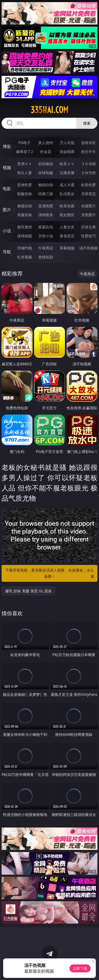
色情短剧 (46, 257)
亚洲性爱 (25, 185)
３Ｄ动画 (88, 164)
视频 (7, 168)
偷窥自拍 (25, 206)
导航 (7, 252)
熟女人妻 (25, 173)
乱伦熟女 (67, 194)
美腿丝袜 (25, 215)
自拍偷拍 (46, 164)
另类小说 (46, 236)
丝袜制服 (46, 173)
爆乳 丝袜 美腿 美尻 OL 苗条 (29, 591)
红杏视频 (25, 257)
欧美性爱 (88, 185)
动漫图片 (88, 206)
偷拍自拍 (46, 185)
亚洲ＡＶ (25, 164)
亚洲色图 (46, 206)
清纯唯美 (46, 215)
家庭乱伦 (46, 227)
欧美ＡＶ (67, 164)
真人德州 (46, 143)
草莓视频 (67, 248)
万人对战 (67, 143)
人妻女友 (67, 227)
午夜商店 (46, 248)
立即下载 (80, 968)
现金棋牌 (67, 152)
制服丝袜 (25, 194)
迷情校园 (25, 236)
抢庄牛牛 (88, 152)
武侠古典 (88, 227)
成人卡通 (67, 185)
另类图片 (88, 215)
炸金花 (46, 152)
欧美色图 (67, 206)
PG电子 (24, 143)
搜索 (87, 123)
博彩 (7, 146)
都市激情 (25, 227)
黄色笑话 (67, 236)
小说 (7, 231)
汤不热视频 (88, 248)
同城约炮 (25, 248)
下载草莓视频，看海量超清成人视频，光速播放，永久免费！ (50, 574)
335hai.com (49, 110)
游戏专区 (88, 143)
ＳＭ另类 (88, 173)
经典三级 (46, 194)
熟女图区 (67, 215)
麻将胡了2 (25, 152)
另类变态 (88, 194)
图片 (7, 210)
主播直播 (67, 173)
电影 (7, 189)
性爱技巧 (88, 236)
